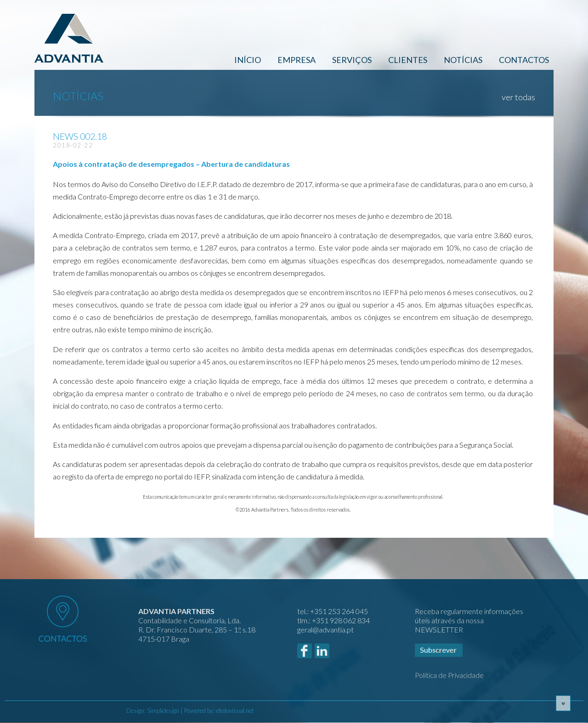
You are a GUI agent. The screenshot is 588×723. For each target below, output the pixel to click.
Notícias (463, 60)
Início (248, 60)
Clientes (408, 60)
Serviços (352, 60)
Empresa (297, 60)
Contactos (524, 60)
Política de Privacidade (449, 675)
